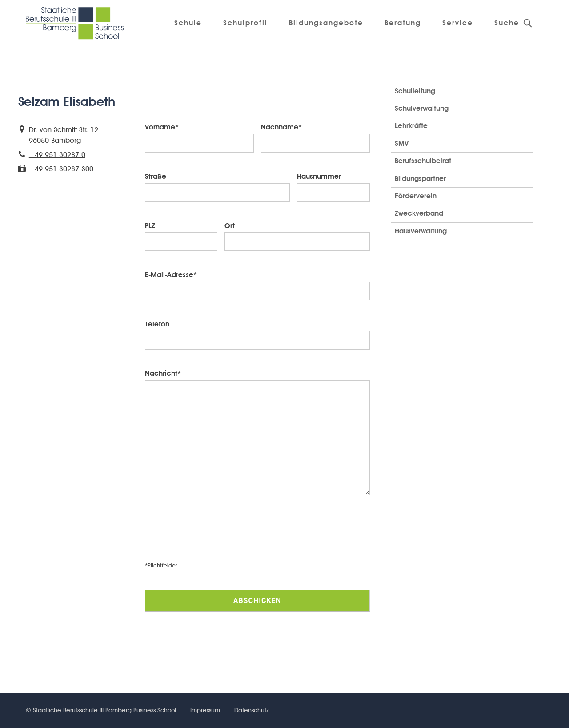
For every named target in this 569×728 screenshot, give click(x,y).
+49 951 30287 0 (57, 155)
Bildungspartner (420, 179)
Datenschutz (252, 710)
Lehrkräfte (411, 126)
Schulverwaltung (422, 108)
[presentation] (212, 535)
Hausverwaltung (421, 231)
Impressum (205, 710)
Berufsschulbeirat (423, 161)
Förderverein (416, 196)
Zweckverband (419, 213)
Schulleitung (415, 91)
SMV (402, 143)
